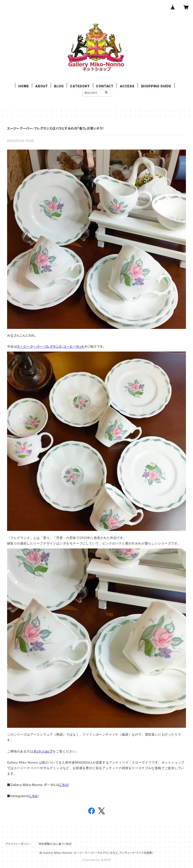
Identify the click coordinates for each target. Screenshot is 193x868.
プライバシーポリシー (18, 844)
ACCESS (127, 86)
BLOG (59, 86)
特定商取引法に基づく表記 (55, 844)
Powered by (97, 860)
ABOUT (41, 86)
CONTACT (105, 86)
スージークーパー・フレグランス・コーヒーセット (51, 347)
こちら (64, 785)
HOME (24, 86)
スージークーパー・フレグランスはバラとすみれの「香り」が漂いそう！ (56, 128)
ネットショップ (43, 751)
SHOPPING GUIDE (156, 86)
